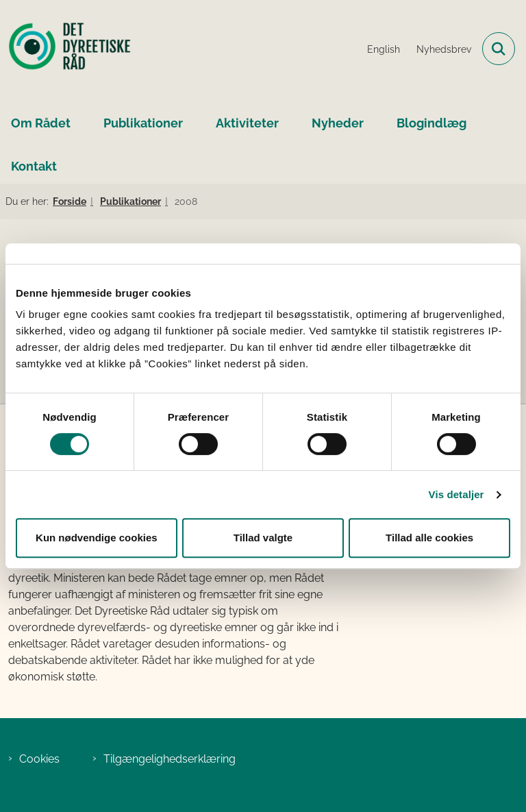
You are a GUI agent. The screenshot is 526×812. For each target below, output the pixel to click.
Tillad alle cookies (429, 538)
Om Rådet (41, 123)
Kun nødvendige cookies (97, 538)
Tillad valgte (263, 538)
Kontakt (34, 166)
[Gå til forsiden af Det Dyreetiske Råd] (66, 49)
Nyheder (338, 123)
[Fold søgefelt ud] (499, 49)
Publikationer (143, 123)
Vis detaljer (456, 494)
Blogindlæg (431, 123)
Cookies (39, 759)
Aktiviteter (247, 123)
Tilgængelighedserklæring (170, 759)
